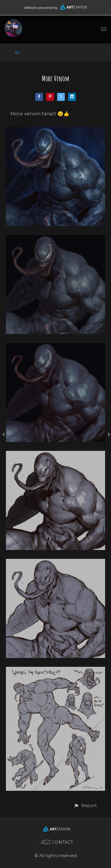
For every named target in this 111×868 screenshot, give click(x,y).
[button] (85, 806)
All (17, 53)
